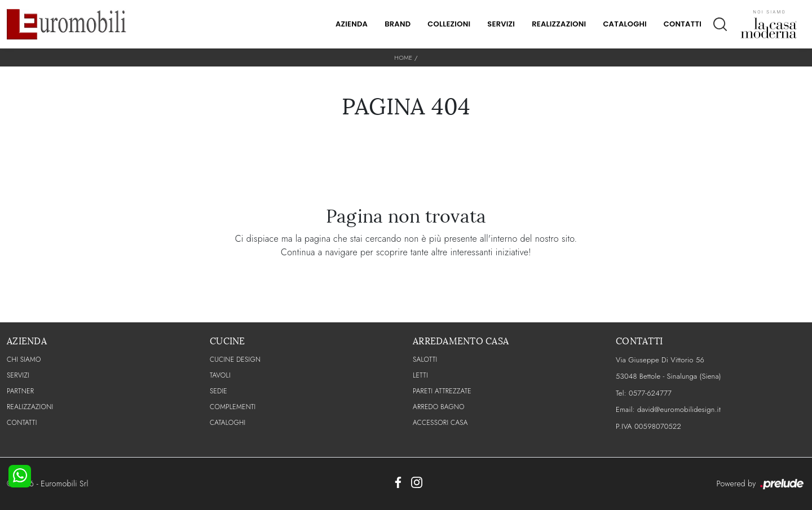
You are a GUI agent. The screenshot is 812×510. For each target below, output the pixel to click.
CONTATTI (22, 423)
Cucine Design (235, 360)
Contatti (683, 24)
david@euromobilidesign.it (679, 409)
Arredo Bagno (439, 407)
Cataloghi (625, 24)
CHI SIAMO (24, 360)
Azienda (352, 24)
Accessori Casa (440, 423)
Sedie (219, 391)
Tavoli (220, 375)
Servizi (501, 24)
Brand (398, 24)
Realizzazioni (559, 24)
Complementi (233, 407)
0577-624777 (650, 393)
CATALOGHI (228, 423)
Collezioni (449, 24)
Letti (420, 375)
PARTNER (20, 391)
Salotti (425, 360)
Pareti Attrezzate (442, 391)
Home (403, 57)
